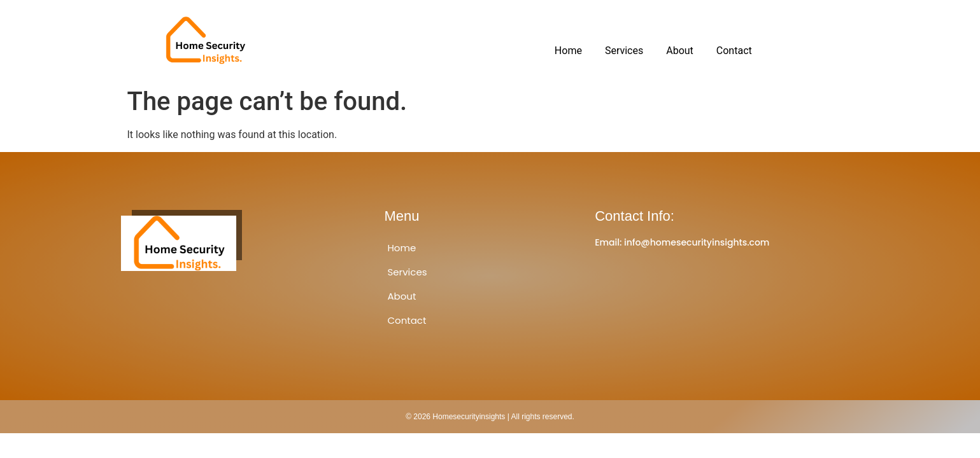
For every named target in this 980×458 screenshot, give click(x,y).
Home (568, 51)
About (680, 51)
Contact (734, 51)
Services (624, 51)
